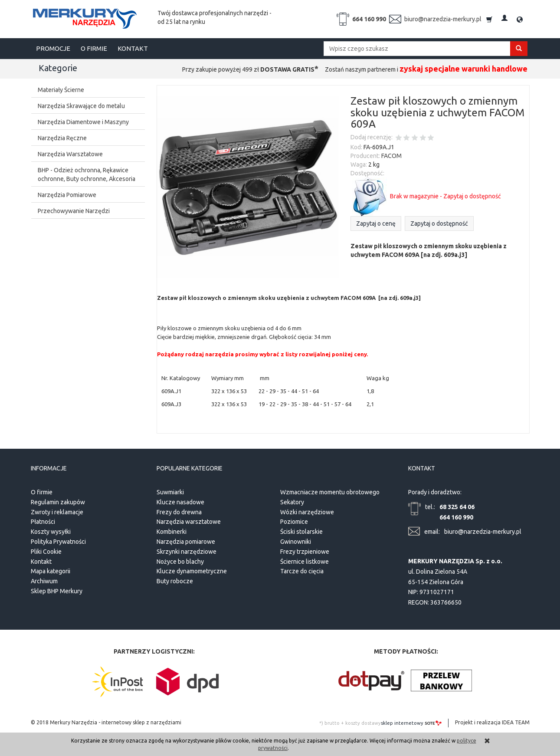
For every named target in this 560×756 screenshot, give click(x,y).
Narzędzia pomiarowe (186, 540)
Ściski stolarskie (301, 531)
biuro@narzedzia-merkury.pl (443, 19)
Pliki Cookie (46, 550)
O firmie (42, 491)
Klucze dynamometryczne (192, 570)
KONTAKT (133, 48)
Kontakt (41, 560)
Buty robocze (175, 580)
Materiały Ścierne (61, 90)
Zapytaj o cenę (376, 224)
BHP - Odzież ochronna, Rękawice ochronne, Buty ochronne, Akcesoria (87, 174)
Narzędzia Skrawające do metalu (81, 106)
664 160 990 (369, 19)
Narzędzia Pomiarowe (67, 195)
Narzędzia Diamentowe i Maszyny (83, 122)
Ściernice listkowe (305, 560)
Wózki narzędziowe (307, 511)
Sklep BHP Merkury (57, 590)
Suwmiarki (170, 491)
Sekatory (292, 501)
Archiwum (44, 580)
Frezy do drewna (179, 511)
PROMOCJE (53, 48)
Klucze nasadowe (180, 501)
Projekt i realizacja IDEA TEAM (492, 721)
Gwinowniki (296, 540)
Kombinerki (172, 531)
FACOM (391, 156)
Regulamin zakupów (58, 501)
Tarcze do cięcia (302, 570)
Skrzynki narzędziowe (187, 550)
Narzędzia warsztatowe (189, 521)
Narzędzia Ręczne (62, 138)
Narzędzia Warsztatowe (70, 154)
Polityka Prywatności (58, 540)
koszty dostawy (363, 722)
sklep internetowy (411, 722)
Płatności (43, 521)
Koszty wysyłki (51, 531)
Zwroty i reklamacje (57, 511)
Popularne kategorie (190, 468)
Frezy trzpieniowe (305, 550)
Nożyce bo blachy (180, 560)
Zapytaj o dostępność (439, 224)
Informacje (49, 468)
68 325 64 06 (457, 506)
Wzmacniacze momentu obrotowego (330, 491)
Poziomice (294, 521)
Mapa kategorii (51, 570)
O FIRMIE (94, 48)
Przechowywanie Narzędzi (74, 211)
